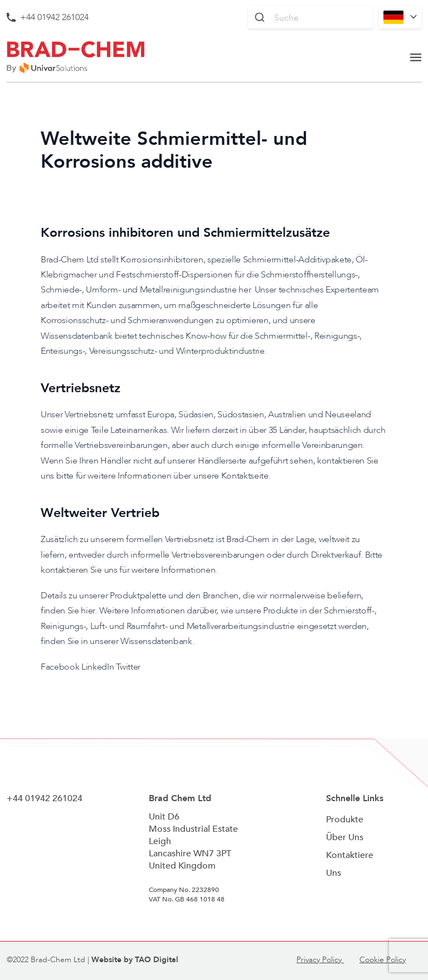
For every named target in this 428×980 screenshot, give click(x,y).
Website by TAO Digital (135, 960)
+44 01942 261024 (54, 17)
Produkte (345, 819)
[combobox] (311, 17)
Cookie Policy (383, 960)
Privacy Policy (320, 960)
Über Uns (345, 837)
